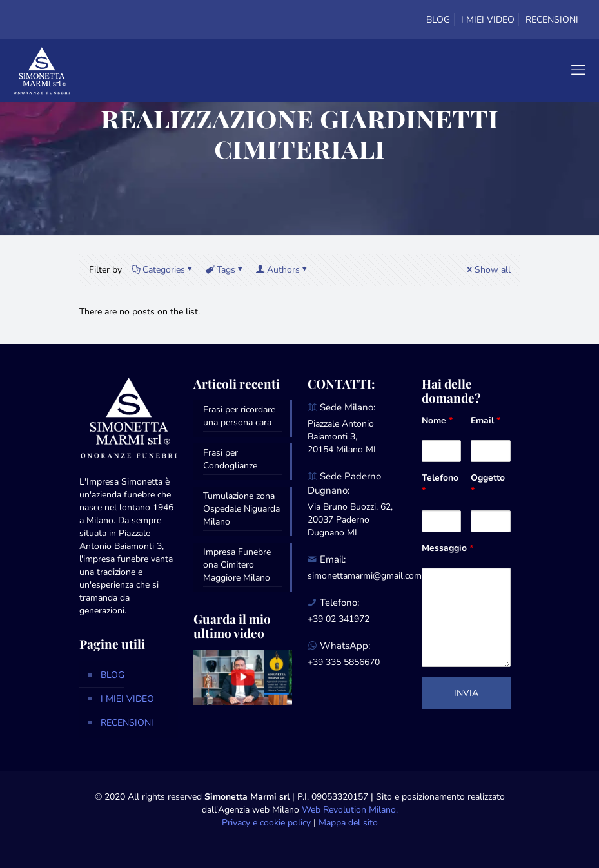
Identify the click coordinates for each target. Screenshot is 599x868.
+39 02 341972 (339, 619)
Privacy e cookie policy (266, 823)
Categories (163, 270)
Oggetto (488, 484)
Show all (488, 270)
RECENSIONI (552, 20)
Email (486, 420)
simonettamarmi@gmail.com (365, 576)
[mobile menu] (578, 70)
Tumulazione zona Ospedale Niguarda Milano (241, 509)
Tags (225, 270)
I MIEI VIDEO (488, 20)
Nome (437, 420)
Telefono (440, 484)
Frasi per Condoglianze (230, 459)
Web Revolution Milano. (350, 810)
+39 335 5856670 (344, 662)
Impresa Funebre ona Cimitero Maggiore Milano (237, 565)
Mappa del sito (348, 823)
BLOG (438, 20)
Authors (282, 270)
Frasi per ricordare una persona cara (239, 416)
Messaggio (447, 548)
